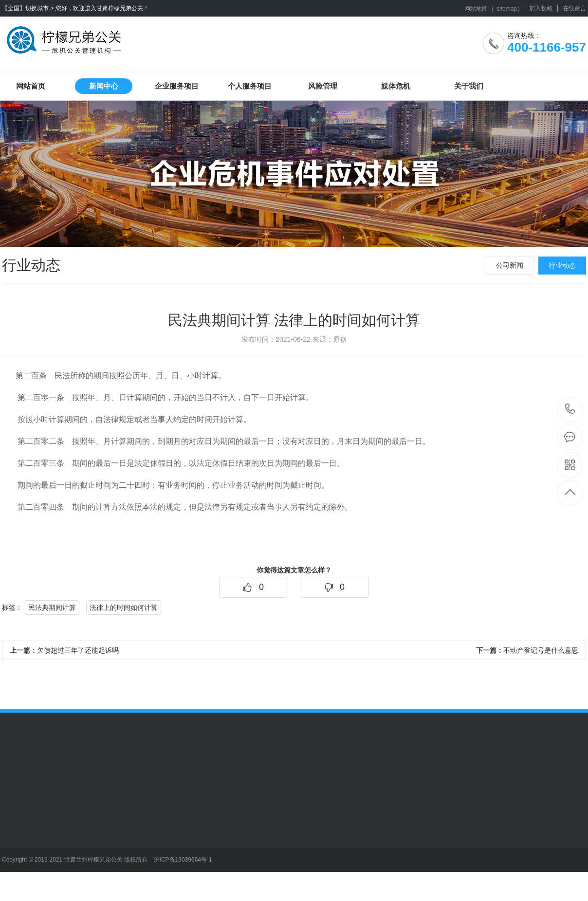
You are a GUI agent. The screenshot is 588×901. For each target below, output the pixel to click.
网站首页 (31, 86)
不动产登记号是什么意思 (527, 650)
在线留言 (574, 8)
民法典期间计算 (52, 607)
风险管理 (323, 86)
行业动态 (562, 265)
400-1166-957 (570, 410)
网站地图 (476, 9)
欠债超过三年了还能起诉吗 (64, 650)
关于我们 (469, 86)
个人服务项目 (250, 86)
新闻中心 (104, 86)
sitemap (507, 9)
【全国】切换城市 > (28, 8)
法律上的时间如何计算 (124, 607)
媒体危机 (396, 86)
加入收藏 (541, 8)
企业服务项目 (177, 86)
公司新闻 (510, 265)
